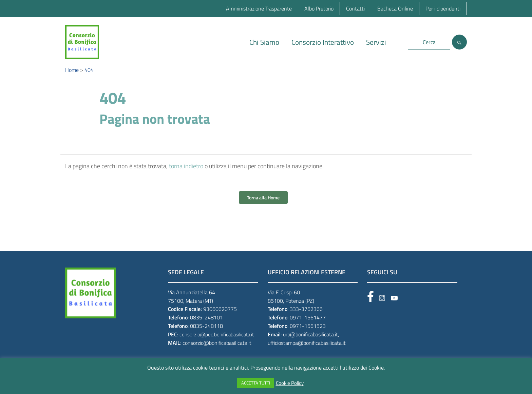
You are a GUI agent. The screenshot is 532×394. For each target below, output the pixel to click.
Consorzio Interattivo (323, 42)
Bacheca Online (395, 8)
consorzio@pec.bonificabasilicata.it (217, 339)
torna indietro (186, 171)
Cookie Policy (290, 383)
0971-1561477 (308, 322)
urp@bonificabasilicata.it (310, 339)
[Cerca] (459, 42)
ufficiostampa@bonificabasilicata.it (307, 348)
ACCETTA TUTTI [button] (256, 383)
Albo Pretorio (319, 8)
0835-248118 (206, 331)
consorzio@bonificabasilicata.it (217, 348)
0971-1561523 (308, 331)
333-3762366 (306, 314)
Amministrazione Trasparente (259, 8)
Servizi (376, 42)
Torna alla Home (263, 202)
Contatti (355, 8)
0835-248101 (206, 322)
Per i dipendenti (443, 8)
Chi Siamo (264, 42)
